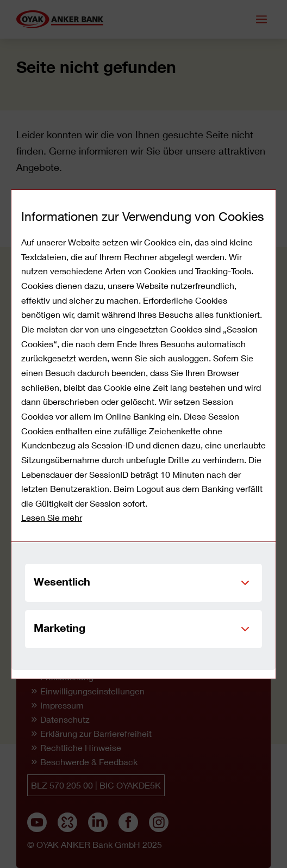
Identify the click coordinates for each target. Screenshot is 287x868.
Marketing (60, 627)
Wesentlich (62, 581)
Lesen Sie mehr (52, 517)
